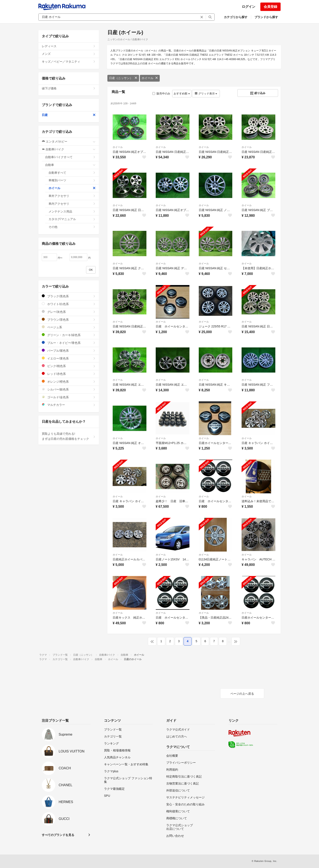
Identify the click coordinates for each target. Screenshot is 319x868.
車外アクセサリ (72, 196)
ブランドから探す (266, 17)
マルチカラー (69, 405)
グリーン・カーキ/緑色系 (69, 335)
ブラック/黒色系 (69, 296)
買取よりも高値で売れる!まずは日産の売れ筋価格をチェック (69, 436)
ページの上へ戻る (242, 694)
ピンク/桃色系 (69, 366)
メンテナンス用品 (72, 211)
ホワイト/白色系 (69, 304)
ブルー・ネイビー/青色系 (69, 343)
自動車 (70, 165)
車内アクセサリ (72, 204)
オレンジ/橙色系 (69, 382)
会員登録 (270, 7)
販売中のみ (161, 94)
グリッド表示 (206, 94)
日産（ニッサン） (123, 78)
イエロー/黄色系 (69, 358)
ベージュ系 (69, 327)
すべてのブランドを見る (58, 835)
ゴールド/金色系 (69, 397)
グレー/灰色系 (69, 312)
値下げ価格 (69, 88)
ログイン (249, 7)
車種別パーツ (72, 180)
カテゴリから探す (236, 17)
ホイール (150, 78)
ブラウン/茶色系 (69, 320)
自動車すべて (72, 173)
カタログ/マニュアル (72, 219)
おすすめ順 (182, 94)
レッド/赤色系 (69, 374)
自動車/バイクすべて (70, 157)
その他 (72, 227)
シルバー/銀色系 (69, 389)
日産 (69, 115)
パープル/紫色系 (69, 351)
